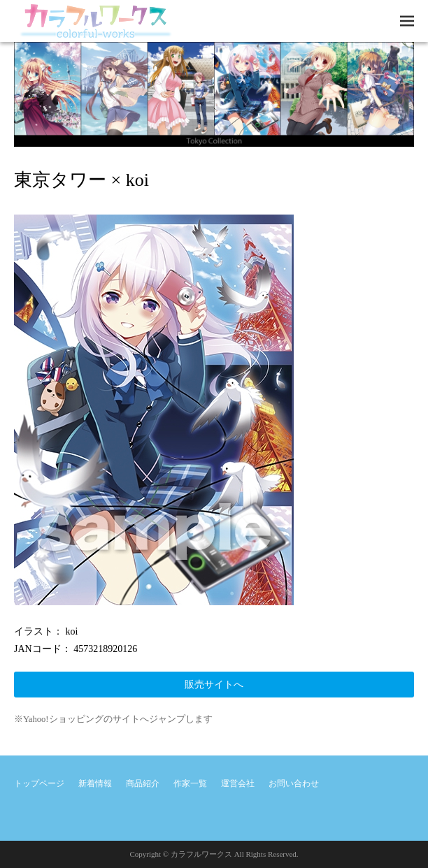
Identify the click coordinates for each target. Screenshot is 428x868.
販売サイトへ (214, 685)
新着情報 (95, 783)
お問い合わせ (294, 783)
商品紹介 (143, 783)
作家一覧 (190, 783)
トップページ (39, 783)
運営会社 (238, 783)
